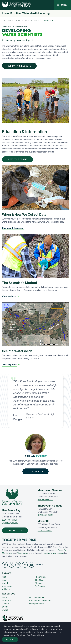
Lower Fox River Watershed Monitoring (26, 13)
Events (5, 607)
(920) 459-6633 (45, 515)
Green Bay (63, 550)
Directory (6, 601)
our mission (59, 553)
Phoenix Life (41, 577)
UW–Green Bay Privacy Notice (30, 635)
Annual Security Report (40, 601)
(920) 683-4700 (45, 500)
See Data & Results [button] (20, 66)
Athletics (6, 589)
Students (39, 583)
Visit (4, 577)
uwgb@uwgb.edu (10, 523)
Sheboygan (22, 553)
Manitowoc (7, 553)
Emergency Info (37, 604)
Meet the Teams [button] (18, 159)
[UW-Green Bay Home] (15, 5)
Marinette (48, 553)
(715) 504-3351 (45, 530)
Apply (5, 580)
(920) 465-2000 (10, 520)
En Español (40, 586)
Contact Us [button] (36, 471)
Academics (7, 586)
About (5, 583)
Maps (5, 597)
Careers (6, 604)
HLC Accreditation (38, 597)
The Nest (39, 580)
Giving (5, 610)
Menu (62, 5)
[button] (5, 565)
